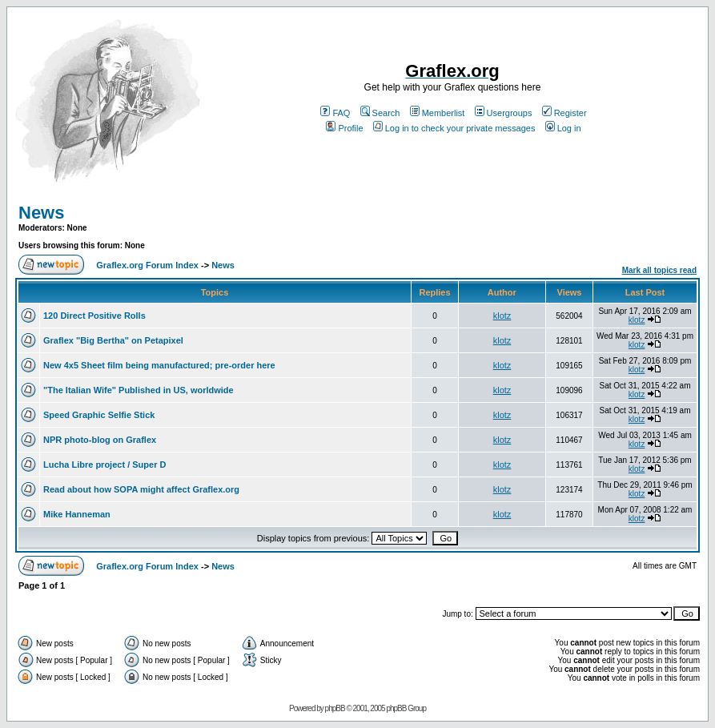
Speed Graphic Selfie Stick (99, 415)
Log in (563, 128)
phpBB (335, 708)
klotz (502, 316)
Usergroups (504, 113)
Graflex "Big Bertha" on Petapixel (113, 340)
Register (564, 113)
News (41, 213)
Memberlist (438, 113)
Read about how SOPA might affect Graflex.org (141, 489)
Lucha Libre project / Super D (104, 465)
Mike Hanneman (77, 514)
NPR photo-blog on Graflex (100, 440)
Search (380, 113)
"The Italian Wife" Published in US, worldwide (139, 390)
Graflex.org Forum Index (147, 265)
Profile (344, 128)
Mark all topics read (659, 270)
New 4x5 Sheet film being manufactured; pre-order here (159, 365)
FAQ (335, 113)
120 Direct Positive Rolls (94, 316)
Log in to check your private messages (454, 128)
